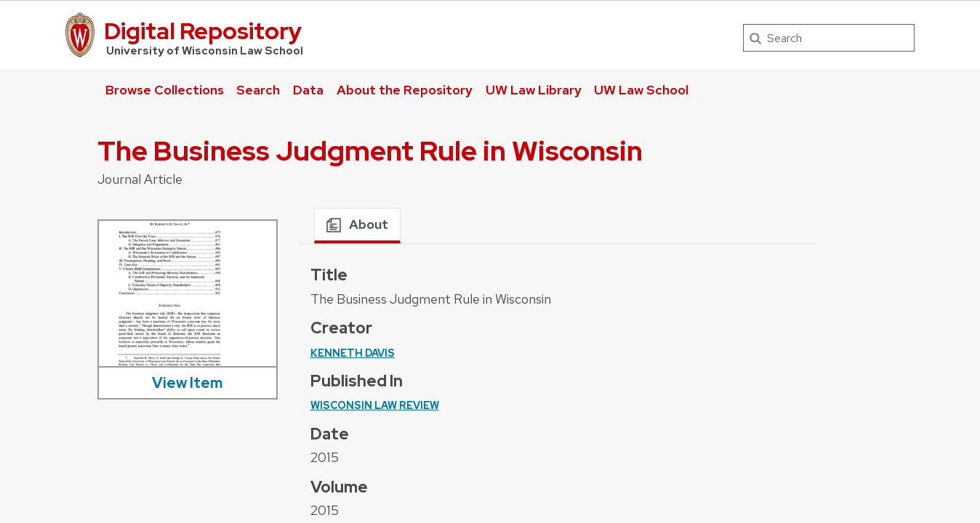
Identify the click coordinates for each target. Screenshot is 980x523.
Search (258, 90)
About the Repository (405, 90)
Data (308, 90)
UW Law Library (534, 90)
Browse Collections (165, 90)
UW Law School (641, 90)
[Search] (829, 38)
